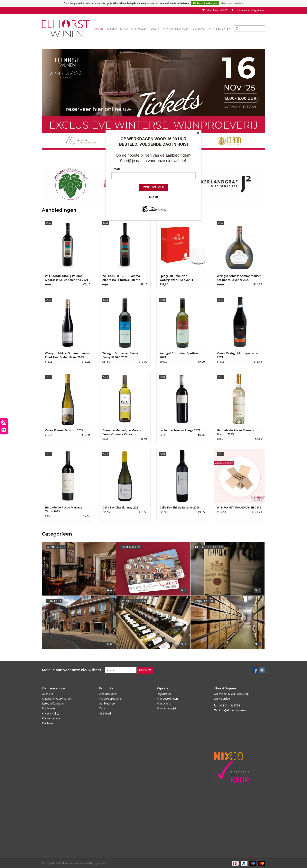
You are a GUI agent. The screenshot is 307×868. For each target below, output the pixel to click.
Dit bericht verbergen (205, 3)
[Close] (200, 131)
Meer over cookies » (232, 3)
